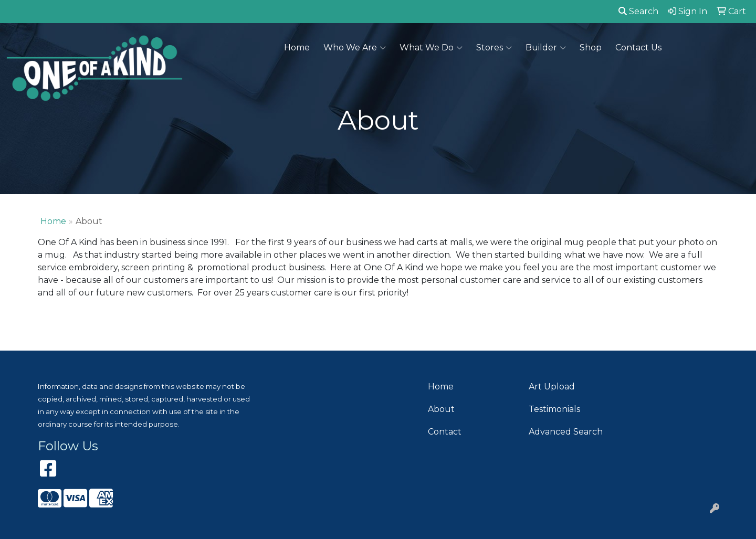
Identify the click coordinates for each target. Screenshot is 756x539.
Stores (494, 48)
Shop (591, 47)
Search (638, 11)
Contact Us (638, 47)
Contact (445, 432)
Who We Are (355, 48)
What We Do (431, 48)
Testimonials (554, 409)
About (441, 409)
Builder (546, 48)
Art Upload (552, 387)
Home (297, 47)
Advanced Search (566, 432)
